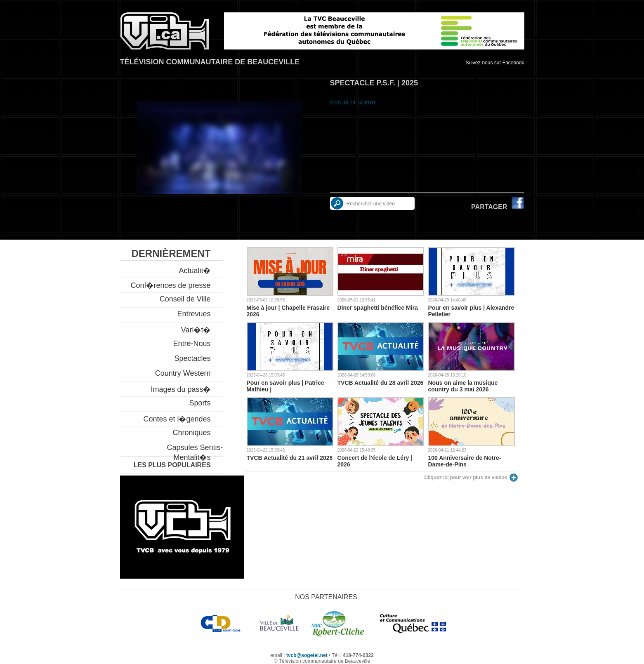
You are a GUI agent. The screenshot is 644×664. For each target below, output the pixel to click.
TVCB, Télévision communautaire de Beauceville (165, 31)
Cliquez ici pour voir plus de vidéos (466, 478)
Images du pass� (180, 389)
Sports (200, 403)
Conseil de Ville (185, 299)
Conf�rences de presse (170, 285)
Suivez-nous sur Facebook (495, 63)
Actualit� (195, 271)
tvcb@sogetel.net (307, 655)
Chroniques (191, 433)
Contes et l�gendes (177, 419)
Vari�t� (196, 330)
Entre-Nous (192, 344)
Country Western (183, 373)
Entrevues (194, 314)
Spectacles (192, 358)
